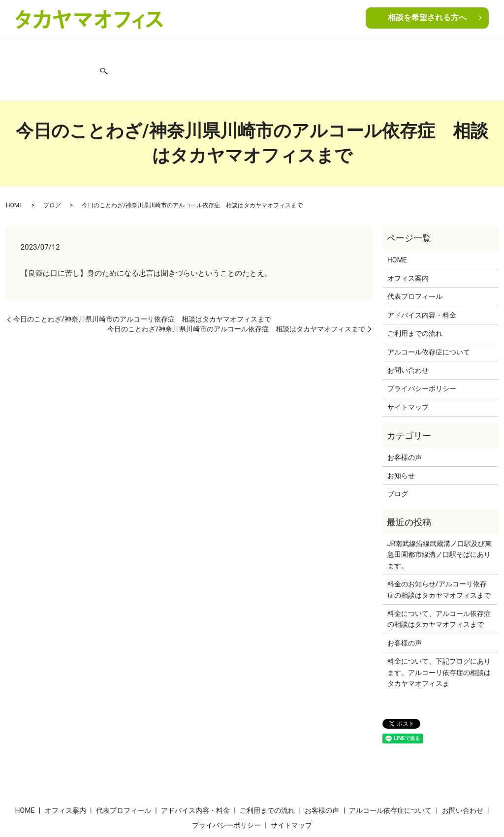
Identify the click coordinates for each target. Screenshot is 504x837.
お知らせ (401, 442)
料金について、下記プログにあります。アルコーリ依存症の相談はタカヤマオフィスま (439, 638)
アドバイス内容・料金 (179, 53)
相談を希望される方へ (427, 18)
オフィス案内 (58, 53)
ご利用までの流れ (246, 53)
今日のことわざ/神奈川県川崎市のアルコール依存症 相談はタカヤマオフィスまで (236, 294)
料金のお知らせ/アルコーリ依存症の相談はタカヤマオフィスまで (439, 555)
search (486, 54)
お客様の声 (296, 53)
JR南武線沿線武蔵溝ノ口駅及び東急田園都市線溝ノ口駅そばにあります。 (440, 521)
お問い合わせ (454, 53)
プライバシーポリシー (422, 354)
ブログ (418, 53)
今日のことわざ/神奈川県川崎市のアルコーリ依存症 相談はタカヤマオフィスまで (142, 285)
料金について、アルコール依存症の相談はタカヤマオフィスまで (439, 585)
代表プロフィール (111, 53)
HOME (22, 53)
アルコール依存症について (360, 53)
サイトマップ (408, 373)
